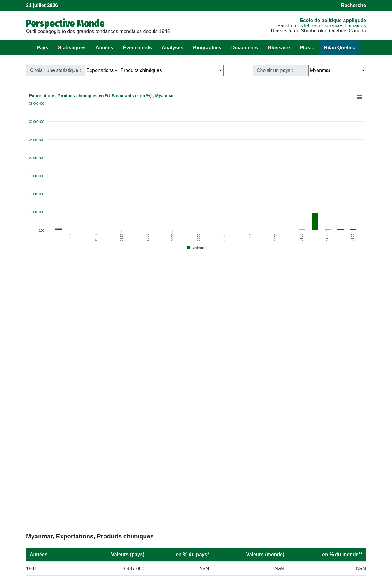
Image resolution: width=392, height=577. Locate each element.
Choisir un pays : (275, 70)
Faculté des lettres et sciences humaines (322, 26)
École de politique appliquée (333, 20)
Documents (245, 48)
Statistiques (72, 48)
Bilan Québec (340, 48)
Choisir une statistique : (55, 70)
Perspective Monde (65, 23)
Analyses (172, 48)
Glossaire (279, 48)
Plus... (307, 48)
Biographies (207, 48)
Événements (138, 48)
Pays (42, 48)
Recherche (353, 5)
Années (104, 48)
